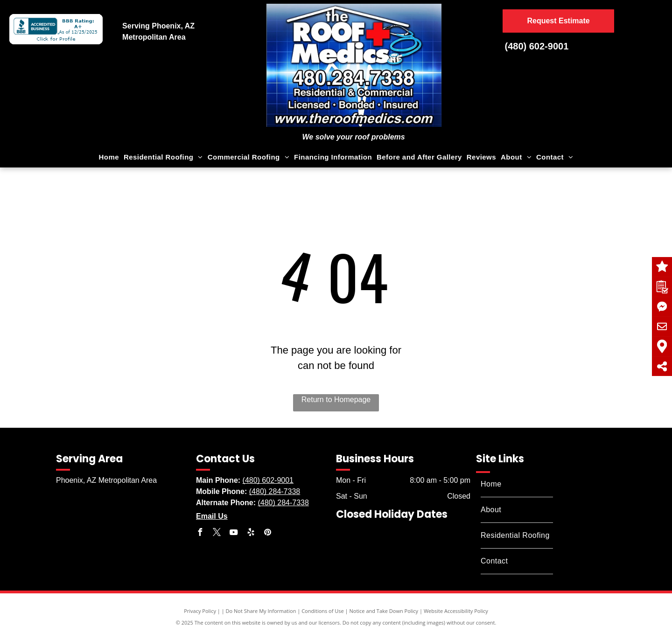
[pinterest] (268, 533)
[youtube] (234, 533)
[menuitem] (109, 157)
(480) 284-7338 (275, 491)
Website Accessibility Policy (456, 611)
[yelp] (251, 533)
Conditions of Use (323, 611)
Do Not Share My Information (261, 611)
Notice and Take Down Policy (384, 611)
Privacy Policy (200, 611)
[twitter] (217, 533)
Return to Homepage (336, 400)
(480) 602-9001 (537, 46)
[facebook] (200, 533)
